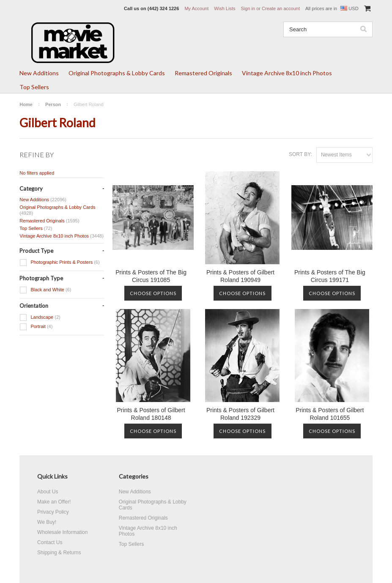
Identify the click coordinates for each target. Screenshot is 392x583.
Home (26, 104)
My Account (196, 8)
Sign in (248, 8)
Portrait (36, 327)
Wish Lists (225, 8)
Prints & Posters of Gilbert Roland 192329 (240, 414)
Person (53, 104)
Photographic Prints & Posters (59, 263)
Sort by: (300, 154)
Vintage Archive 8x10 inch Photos (287, 73)
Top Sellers (34, 87)
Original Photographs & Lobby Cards (117, 73)
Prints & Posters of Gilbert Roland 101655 (330, 414)
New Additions (39, 73)
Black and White (45, 290)
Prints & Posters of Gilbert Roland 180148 (151, 414)
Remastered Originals (203, 73)
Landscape (40, 318)
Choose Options (153, 293)
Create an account (281, 8)
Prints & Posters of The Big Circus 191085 (151, 276)
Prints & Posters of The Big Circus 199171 (330, 276)
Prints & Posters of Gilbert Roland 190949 (240, 276)
